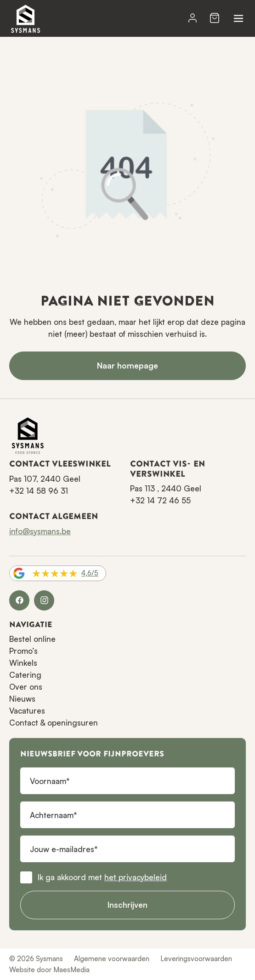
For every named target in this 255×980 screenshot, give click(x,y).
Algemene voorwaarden (112, 959)
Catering (25, 675)
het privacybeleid (136, 877)
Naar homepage (127, 366)
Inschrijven (127, 905)
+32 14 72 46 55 (160, 500)
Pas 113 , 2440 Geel (166, 488)
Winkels (23, 663)
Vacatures (27, 711)
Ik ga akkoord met (102, 877)
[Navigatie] (238, 18)
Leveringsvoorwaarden (196, 959)
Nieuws (22, 699)
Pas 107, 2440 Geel (45, 479)
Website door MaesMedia (49, 970)
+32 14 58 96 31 (39, 491)
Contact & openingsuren (54, 723)
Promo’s (23, 651)
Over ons (26, 687)
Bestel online (32, 639)
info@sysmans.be (40, 531)
